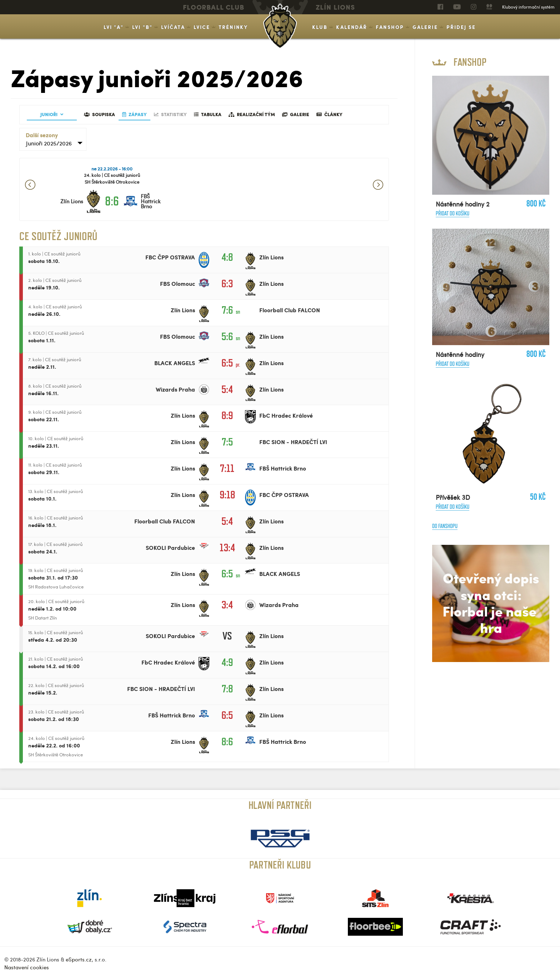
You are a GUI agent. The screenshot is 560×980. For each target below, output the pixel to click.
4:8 (227, 257)
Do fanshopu (445, 526)
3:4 (227, 605)
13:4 (227, 548)
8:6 (112, 201)
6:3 (227, 283)
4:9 (227, 662)
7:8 (227, 689)
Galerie (425, 27)
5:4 (227, 389)
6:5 (227, 363)
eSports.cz (79, 959)
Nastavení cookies (27, 967)
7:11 (227, 468)
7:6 (227, 310)
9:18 (227, 495)
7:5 (227, 442)
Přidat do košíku (452, 213)
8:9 (227, 415)
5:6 (227, 336)
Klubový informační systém (528, 7)
